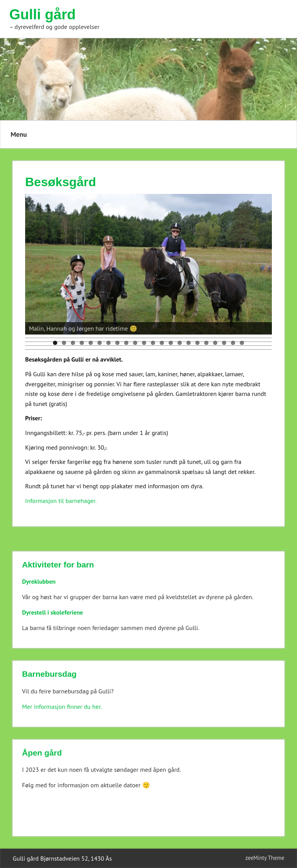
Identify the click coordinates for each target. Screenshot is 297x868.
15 (180, 343)
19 (215, 343)
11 (144, 343)
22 (242, 343)
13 (162, 343)
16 (189, 343)
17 (197, 343)
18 (206, 343)
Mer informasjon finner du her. (62, 707)
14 (171, 343)
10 (135, 343)
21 (233, 343)
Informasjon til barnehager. (61, 501)
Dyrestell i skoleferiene (53, 612)
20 (224, 343)
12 (153, 343)
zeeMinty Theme (265, 858)
